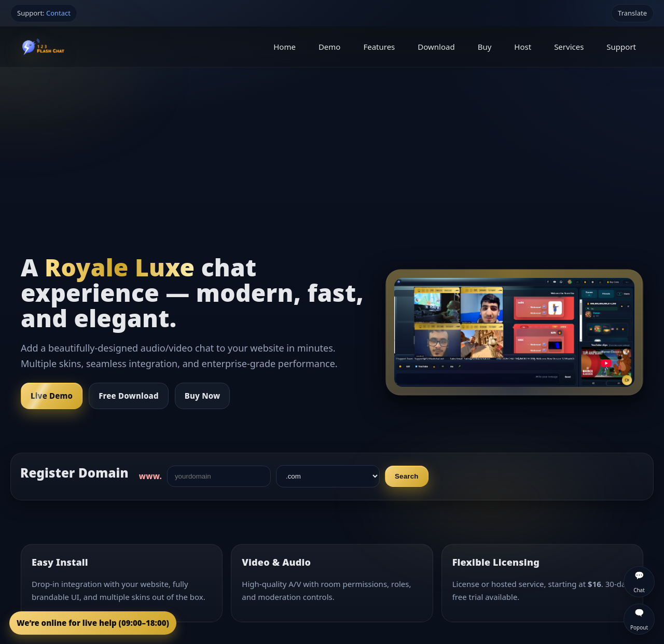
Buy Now (203, 396)
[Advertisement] (332, 145)
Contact (58, 13)
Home (285, 47)
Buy (485, 47)
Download (436, 47)
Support (621, 47)
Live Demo (52, 396)
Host (523, 47)
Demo (330, 47)
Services (569, 47)
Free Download (128, 396)
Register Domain (74, 473)
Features (379, 47)
